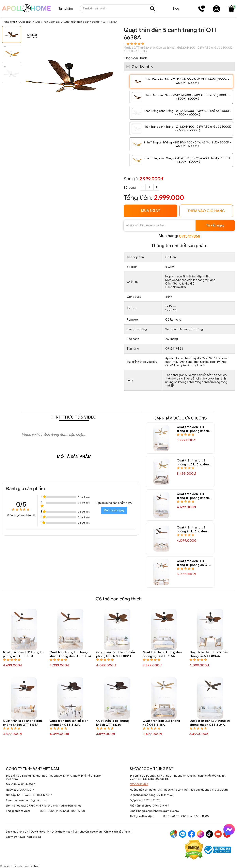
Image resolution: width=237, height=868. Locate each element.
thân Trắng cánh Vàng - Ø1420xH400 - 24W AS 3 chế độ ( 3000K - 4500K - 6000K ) (187, 160)
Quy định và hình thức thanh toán (51, 832)
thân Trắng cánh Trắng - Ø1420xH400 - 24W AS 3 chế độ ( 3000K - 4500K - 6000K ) (188, 128)
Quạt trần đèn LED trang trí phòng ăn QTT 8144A (194, 563)
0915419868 (190, 236)
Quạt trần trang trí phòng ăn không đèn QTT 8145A (192, 530)
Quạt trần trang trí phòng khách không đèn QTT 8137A (70, 654)
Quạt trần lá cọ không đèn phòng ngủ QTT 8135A (162, 654)
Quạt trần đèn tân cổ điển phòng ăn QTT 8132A (69, 723)
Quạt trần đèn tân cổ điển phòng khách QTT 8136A (116, 654)
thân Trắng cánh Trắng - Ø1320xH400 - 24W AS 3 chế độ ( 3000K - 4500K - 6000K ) (188, 113)
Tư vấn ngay (215, 225)
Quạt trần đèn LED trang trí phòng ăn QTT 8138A (23, 654)
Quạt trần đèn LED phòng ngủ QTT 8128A (161, 723)
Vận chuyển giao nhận (88, 832)
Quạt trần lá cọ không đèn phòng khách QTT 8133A (22, 723)
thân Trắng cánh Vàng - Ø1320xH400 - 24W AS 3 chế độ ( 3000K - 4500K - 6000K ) (187, 144)
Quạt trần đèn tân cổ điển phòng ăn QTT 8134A (209, 654)
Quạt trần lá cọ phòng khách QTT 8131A (112, 723)
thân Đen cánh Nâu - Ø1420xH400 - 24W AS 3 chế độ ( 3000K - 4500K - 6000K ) (187, 97)
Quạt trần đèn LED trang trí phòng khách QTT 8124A (210, 723)
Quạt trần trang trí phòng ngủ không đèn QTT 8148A (193, 463)
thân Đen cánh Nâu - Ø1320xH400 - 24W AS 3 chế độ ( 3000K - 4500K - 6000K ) (187, 81)
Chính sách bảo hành (117, 832)
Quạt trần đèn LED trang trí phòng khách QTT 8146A (193, 496)
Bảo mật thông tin (17, 832)
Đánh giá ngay (114, 510)
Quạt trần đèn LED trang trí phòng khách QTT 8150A (193, 429)
